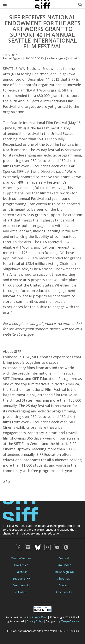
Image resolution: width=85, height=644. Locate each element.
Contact (64, 585)
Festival (64, 558)
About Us (64, 578)
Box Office (21, 565)
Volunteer (21, 592)
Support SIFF (21, 578)
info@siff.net (40, 617)
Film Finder (64, 565)
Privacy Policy (35, 621)
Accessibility (64, 592)
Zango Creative (70, 621)
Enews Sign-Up (64, 572)
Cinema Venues (21, 558)
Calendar (21, 572)
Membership (21, 585)
